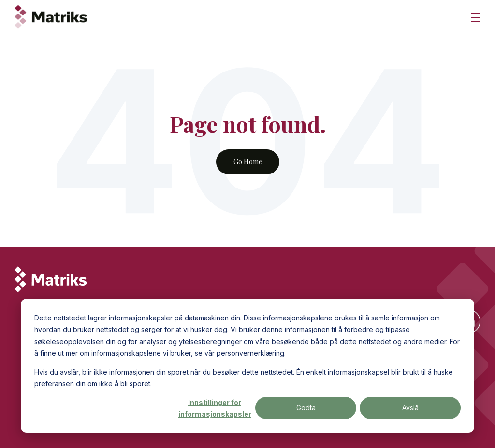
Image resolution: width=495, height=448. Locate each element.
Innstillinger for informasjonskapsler (215, 408)
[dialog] (247, 366)
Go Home (248, 162)
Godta (306, 408)
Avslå (410, 408)
